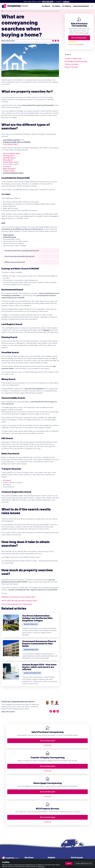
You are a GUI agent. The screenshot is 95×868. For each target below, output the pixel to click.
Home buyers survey (32, 804)
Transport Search (9, 171)
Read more (41, 866)
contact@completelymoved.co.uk (82, 820)
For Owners (67, 6)
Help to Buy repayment (33, 830)
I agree (69, 863)
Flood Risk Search (9, 158)
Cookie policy (61, 857)
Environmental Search (11, 144)
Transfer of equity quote (73, 58)
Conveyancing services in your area (56, 821)
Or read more (12, 756)
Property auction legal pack (32, 821)
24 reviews (80, 44)
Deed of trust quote (71, 67)
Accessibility (52, 830)
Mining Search (8, 160)
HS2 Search (7, 166)
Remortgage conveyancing (29, 816)
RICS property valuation (33, 811)
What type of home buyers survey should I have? (18, 597)
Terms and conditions (9, 857)
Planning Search (9, 156)
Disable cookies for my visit (83, 863)
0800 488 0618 (47, 1)
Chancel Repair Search (11, 162)
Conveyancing (9, 11)
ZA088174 (81, 851)
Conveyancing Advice (20, 11)
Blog (49, 810)
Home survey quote (72, 64)
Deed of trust (29, 807)
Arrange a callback (54, 806)
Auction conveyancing (32, 826)
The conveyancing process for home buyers (17, 604)
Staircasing (28, 837)
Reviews (51, 813)
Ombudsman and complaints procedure (42, 857)
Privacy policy (22, 857)
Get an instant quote (79, 38)
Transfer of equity (31, 800)
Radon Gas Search (9, 169)
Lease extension (30, 833)
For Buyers (46, 6)
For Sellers (56, 6)
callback (67, 1)
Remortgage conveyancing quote (76, 61)
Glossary (51, 817)
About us (51, 799)
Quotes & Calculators (81, 6)
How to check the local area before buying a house (19, 600)
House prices (52, 826)
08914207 (54, 851)
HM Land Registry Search (12, 153)
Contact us (51, 802)
